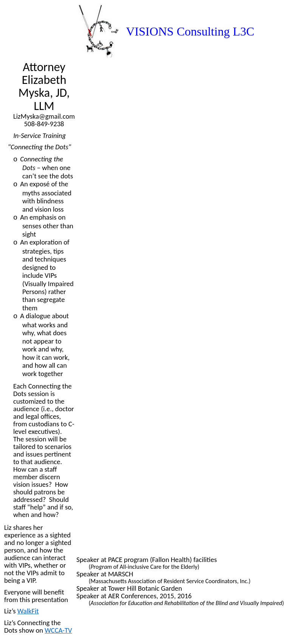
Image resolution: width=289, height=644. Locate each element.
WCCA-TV (58, 630)
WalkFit (28, 611)
